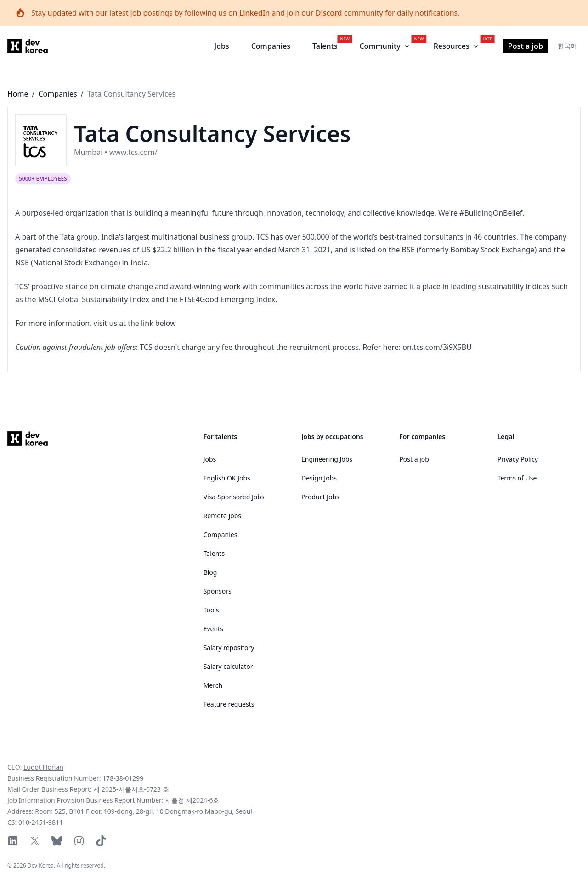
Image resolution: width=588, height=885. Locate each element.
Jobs (222, 46)
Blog (210, 572)
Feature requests (229, 704)
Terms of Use (517, 478)
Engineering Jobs (327, 459)
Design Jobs (319, 478)
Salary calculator (228, 666)
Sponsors (218, 591)
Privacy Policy (518, 459)
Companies (271, 46)
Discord (329, 13)
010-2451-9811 (41, 822)
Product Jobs (320, 497)
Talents (325, 46)
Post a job (526, 46)
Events (213, 629)
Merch (213, 685)
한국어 (567, 46)
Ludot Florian (43, 767)
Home (18, 94)
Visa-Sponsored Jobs (234, 497)
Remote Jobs (222, 516)
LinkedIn (255, 13)
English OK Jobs (227, 478)
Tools (211, 610)
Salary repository (229, 648)
